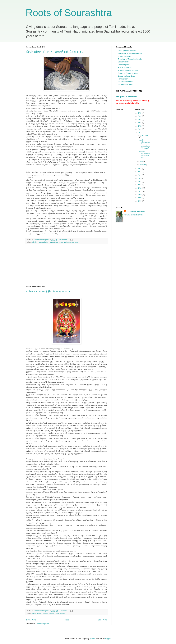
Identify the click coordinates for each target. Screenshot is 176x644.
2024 (140, 119)
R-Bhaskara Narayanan (136, 211)
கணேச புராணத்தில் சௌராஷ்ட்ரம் (49, 291)
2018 (140, 169)
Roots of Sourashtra (69, 13)
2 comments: (63, 240)
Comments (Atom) (42, 624)
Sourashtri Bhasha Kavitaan (128, 73)
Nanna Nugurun (124, 65)
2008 (140, 201)
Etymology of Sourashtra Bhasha (130, 59)
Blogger (108, 639)
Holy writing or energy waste (58, 242)
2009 (140, 198)
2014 (140, 182)
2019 (140, 132)
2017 (140, 172)
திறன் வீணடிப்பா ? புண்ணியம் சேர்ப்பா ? (55, 52)
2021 (140, 126)
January (143, 164)
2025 (140, 116)
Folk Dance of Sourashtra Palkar (130, 53)
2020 (140, 129)
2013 (140, 185)
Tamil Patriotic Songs (126, 84)
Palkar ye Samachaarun (127, 51)
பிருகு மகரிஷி (60, 613)
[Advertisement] (67, 265)
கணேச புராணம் (48, 613)
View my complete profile (133, 215)
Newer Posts (31, 620)
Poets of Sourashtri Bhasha (128, 70)
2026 (140, 113)
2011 (140, 191)
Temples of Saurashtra (126, 82)
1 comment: (64, 611)
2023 (140, 123)
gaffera (92, 639)
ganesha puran (37, 613)
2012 (140, 188)
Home (67, 620)
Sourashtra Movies (125, 68)
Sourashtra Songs (124, 56)
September (144, 135)
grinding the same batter (40, 242)
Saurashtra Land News (126, 76)
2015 (140, 178)
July (141, 161)
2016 (140, 175)
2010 (140, 195)
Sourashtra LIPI (124, 62)
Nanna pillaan (123, 79)
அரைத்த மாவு (73, 242)
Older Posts (102, 620)
